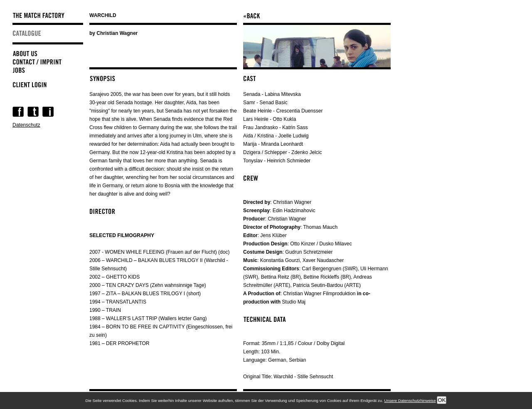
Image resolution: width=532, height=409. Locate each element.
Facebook (18, 112)
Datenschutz (26, 125)
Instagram (48, 112)
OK (442, 400)
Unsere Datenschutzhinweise (410, 400)
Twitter (33, 112)
